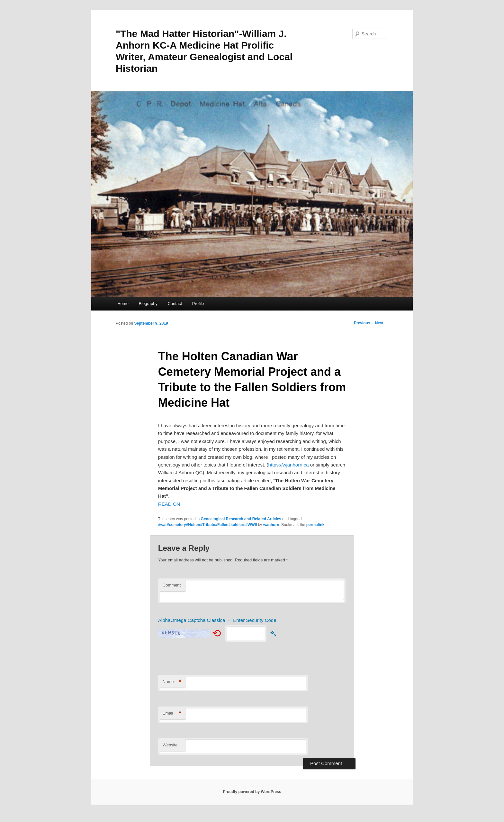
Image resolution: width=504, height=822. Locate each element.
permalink (315, 525)
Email (172, 713)
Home (123, 304)
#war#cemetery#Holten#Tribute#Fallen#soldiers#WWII (207, 525)
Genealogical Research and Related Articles (241, 519)
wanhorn (271, 525)
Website (170, 745)
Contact (175, 304)
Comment (172, 585)
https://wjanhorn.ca (289, 465)
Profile (198, 304)
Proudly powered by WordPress (252, 792)
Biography (148, 304)
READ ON (169, 504)
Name (172, 682)
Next (382, 323)
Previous (360, 323)
